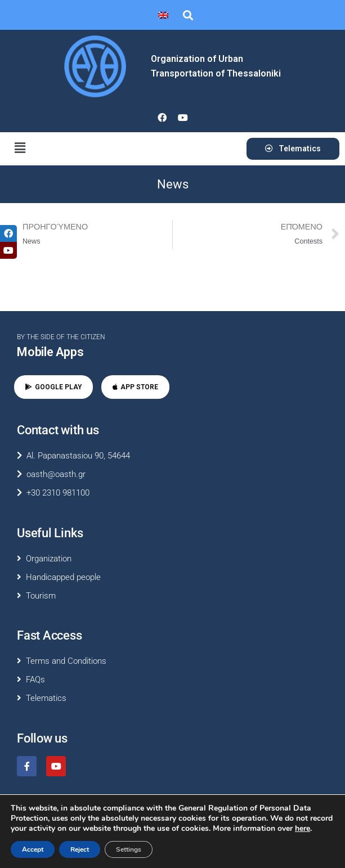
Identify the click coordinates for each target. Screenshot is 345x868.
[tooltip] (8, 233)
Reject (80, 849)
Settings (129, 849)
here (303, 829)
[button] (188, 15)
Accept (33, 849)
